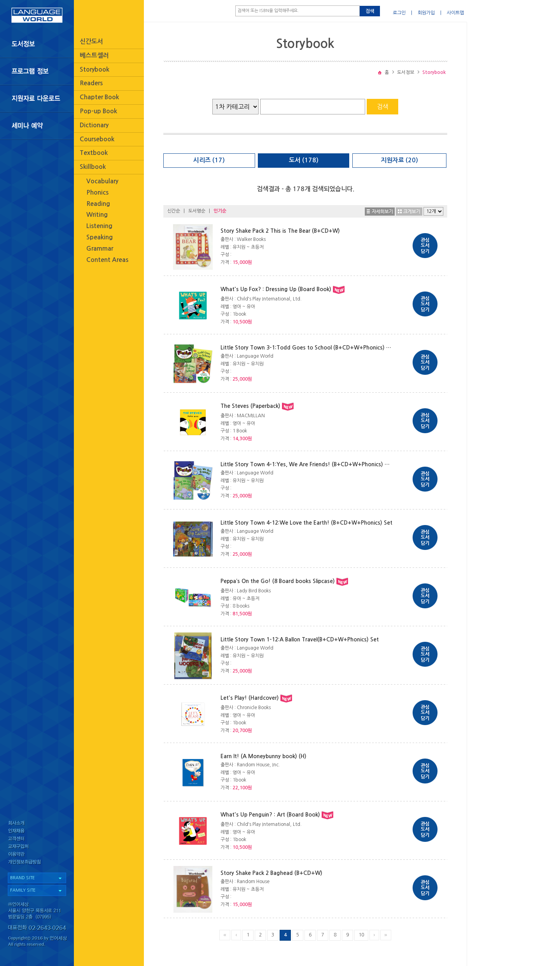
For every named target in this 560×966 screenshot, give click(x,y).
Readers (91, 83)
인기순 (220, 211)
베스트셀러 (94, 55)
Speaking (100, 237)
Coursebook (97, 139)
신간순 (174, 211)
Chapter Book (99, 97)
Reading (98, 204)
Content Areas (107, 260)
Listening (99, 226)
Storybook (94, 69)
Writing (97, 215)
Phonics (97, 192)
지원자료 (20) (399, 160)
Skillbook (93, 167)
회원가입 (426, 13)
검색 (370, 11)
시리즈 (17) (209, 160)
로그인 (399, 13)
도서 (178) (304, 160)
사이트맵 (455, 13)
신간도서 (91, 41)
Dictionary (94, 125)
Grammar (100, 249)
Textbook (94, 153)
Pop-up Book (98, 111)
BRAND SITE (22, 878)
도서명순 (197, 211)
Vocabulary (102, 181)
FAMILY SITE (23, 890)
